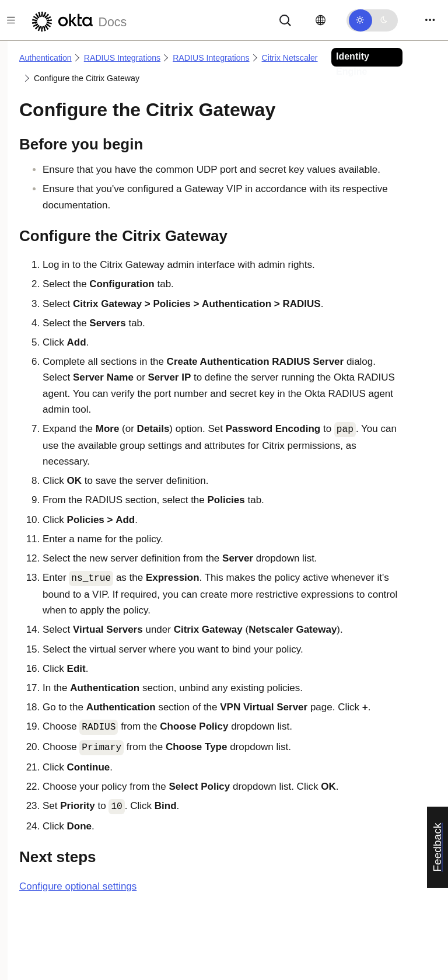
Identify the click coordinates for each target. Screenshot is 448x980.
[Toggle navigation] (430, 20)
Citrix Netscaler (290, 58)
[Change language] (321, 20)
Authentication (45, 58)
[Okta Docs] (78, 20)
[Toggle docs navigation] (11, 20)
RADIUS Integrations (122, 58)
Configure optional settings (78, 886)
